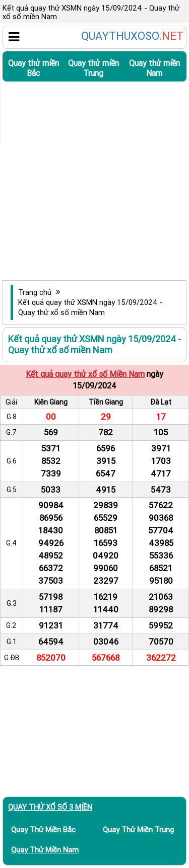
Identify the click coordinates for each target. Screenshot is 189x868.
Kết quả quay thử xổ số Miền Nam (85, 374)
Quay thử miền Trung (93, 68)
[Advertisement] (94, 181)
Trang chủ (35, 292)
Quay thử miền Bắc (34, 68)
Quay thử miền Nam (154, 68)
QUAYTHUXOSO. (132, 36)
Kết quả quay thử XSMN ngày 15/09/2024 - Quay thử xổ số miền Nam (90, 307)
